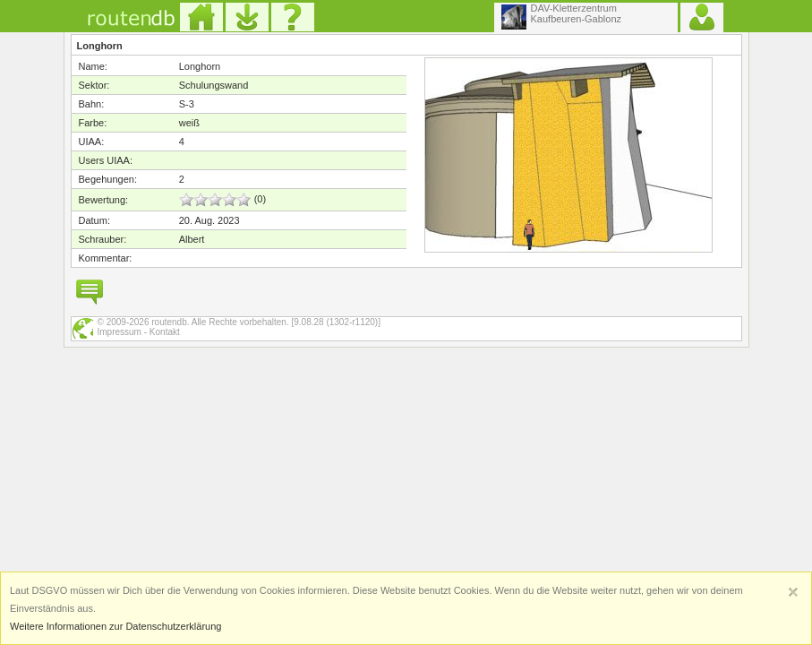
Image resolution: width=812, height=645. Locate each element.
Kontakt (165, 332)
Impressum (120, 332)
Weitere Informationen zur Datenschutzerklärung (115, 626)
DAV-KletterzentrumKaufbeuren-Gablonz (562, 16)
